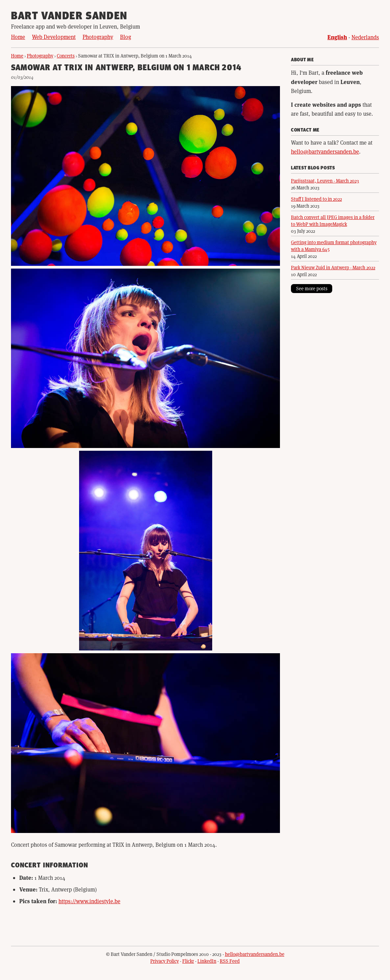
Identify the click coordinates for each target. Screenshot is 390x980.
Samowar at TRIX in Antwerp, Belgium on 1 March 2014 (126, 68)
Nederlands (365, 37)
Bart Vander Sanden (69, 17)
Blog (126, 37)
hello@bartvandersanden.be (325, 151)
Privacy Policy (165, 961)
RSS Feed (230, 961)
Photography (98, 37)
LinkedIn (207, 961)
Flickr (188, 961)
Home (18, 37)
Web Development (54, 37)
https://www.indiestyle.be (89, 901)
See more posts (312, 288)
